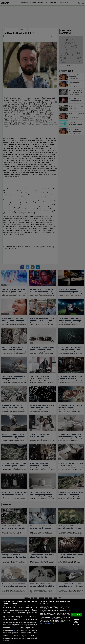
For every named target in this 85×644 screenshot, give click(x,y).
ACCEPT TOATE (77, 615)
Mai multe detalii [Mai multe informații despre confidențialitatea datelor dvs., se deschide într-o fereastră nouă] (31, 614)
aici (15, 631)
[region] (42, 621)
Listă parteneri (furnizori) (47, 623)
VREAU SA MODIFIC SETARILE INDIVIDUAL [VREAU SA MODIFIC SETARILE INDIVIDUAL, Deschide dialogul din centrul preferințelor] (77, 622)
